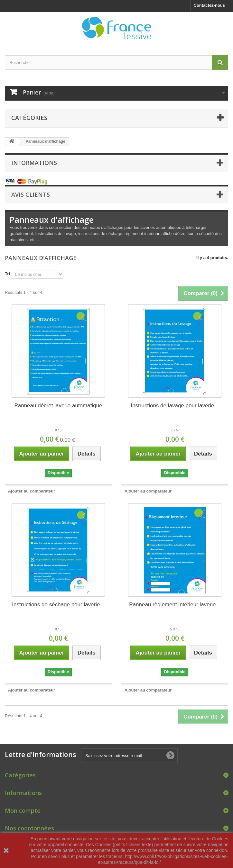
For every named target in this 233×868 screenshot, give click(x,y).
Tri (7, 274)
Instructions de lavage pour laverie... (175, 406)
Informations (34, 163)
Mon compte (23, 810)
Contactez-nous (210, 5)
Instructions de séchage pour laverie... (58, 605)
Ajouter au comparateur (32, 491)
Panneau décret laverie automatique (58, 406)
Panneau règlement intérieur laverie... (175, 605)
